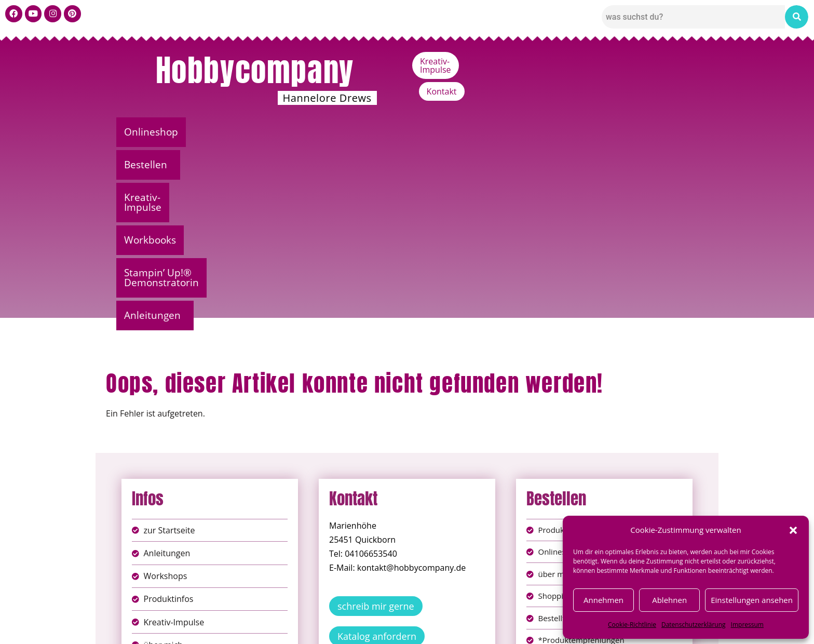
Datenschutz (418, 617)
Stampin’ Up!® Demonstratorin (528, 132)
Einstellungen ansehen (752, 600)
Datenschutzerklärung (694, 625)
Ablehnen (669, 600)
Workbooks (404, 132)
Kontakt (675, 61)
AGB (466, 617)
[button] (793, 530)
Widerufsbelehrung (370, 628)
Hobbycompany (255, 70)
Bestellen (228, 132)
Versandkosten (453, 628)
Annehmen (603, 600)
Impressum (747, 625)
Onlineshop (154, 132)
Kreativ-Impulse (608, 61)
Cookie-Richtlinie (632, 625)
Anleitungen (653, 132)
